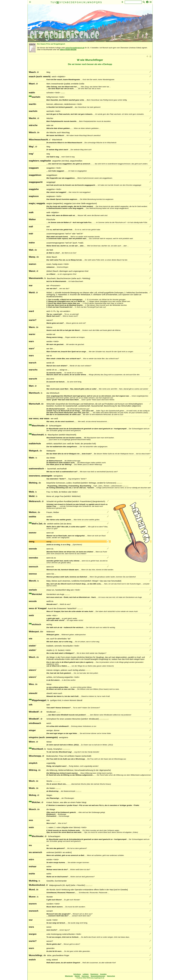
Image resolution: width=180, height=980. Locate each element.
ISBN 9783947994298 (68, 50)
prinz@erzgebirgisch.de (75, 48)
